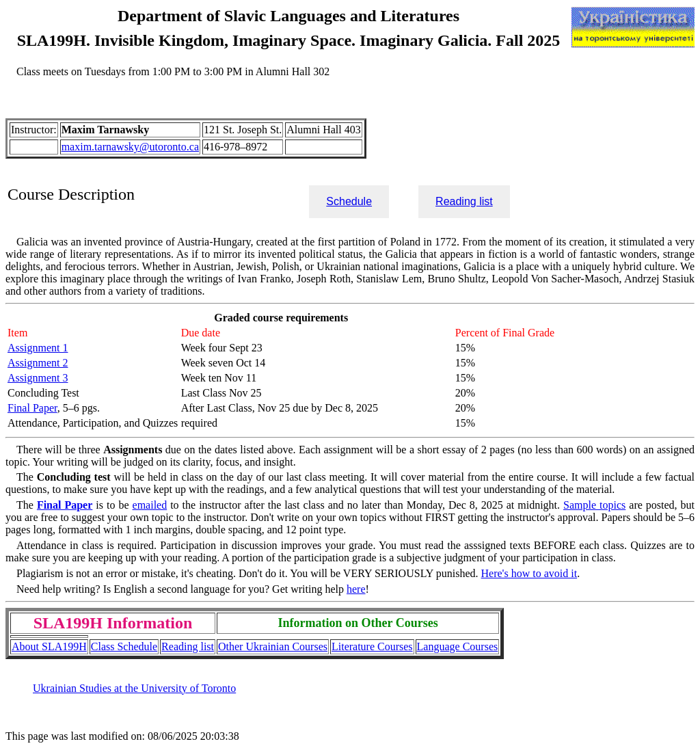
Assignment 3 (38, 378)
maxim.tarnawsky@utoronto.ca (130, 147)
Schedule (349, 201)
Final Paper (32, 408)
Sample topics (594, 505)
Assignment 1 (38, 348)
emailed (150, 505)
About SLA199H (49, 646)
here (356, 589)
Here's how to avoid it (529, 573)
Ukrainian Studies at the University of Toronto (134, 688)
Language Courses (458, 646)
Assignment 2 (38, 363)
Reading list (464, 201)
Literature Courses (372, 646)
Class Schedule (124, 646)
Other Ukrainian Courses (273, 646)
